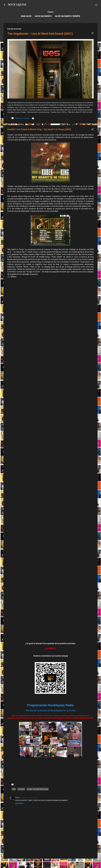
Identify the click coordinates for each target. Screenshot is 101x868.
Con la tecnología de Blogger (51, 863)
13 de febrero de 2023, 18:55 (29, 797)
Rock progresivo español (68, 16)
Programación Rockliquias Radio (50, 705)
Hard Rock (26, 16)
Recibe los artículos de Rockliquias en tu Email (51, 711)
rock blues (21, 789)
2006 (14, 789)
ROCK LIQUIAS (17, 5)
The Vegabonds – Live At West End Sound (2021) (40, 34)
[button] (92, 33)
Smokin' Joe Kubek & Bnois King (38, 789)
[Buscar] (96, 5)
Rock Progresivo (43, 16)
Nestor (18, 797)
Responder (19, 803)
